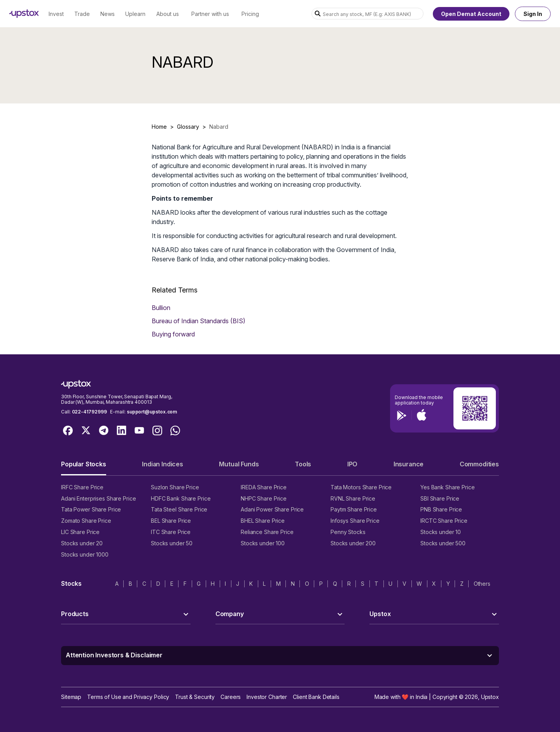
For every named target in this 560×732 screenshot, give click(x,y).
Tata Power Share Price (91, 509)
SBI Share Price (440, 498)
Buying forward (173, 334)
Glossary (188, 127)
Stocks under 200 (353, 543)
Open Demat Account (471, 14)
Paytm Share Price (354, 509)
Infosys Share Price (355, 521)
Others (482, 584)
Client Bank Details (316, 697)
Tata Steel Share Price (179, 509)
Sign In (533, 14)
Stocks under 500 (443, 543)
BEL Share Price (171, 521)
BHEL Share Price (263, 521)
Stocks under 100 (263, 543)
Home (159, 127)
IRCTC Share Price (444, 521)
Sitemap (71, 697)
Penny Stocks (348, 532)
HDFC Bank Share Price (181, 498)
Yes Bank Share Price (448, 487)
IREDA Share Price (264, 487)
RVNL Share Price (353, 498)
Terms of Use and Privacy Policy (128, 697)
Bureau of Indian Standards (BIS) (199, 321)
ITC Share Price (171, 532)
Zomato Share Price (86, 521)
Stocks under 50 (172, 543)
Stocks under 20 (82, 543)
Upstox (490, 697)
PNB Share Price (441, 509)
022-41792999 (89, 412)
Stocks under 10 (441, 532)
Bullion (161, 308)
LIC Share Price (80, 532)
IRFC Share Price (82, 487)
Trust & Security (195, 697)
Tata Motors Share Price (361, 487)
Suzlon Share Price (175, 487)
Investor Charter (267, 697)
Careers (231, 697)
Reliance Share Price (267, 532)
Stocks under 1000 (85, 554)
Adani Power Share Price (272, 509)
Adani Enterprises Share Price (98, 498)
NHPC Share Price (264, 498)
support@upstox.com (152, 412)
